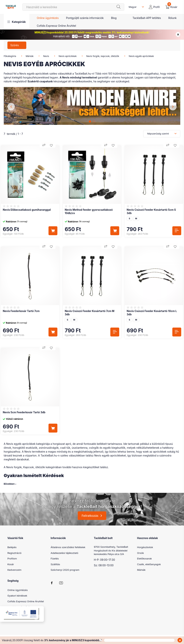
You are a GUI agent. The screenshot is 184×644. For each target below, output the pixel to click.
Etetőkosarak (145, 558)
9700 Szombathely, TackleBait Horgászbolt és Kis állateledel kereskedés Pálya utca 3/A (111, 550)
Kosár (11, 564)
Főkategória (10, 56)
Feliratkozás (90, 516)
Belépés (12, 547)
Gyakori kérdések (17, 596)
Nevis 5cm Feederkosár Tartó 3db (24, 412)
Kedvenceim (14, 570)
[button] (17, 22)
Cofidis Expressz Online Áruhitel (56, 26)
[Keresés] (73, 7)
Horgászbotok (145, 547)
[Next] (173, 107)
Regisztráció (14, 553)
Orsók (141, 553)
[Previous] (11, 107)
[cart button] (171, 7)
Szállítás (55, 564)
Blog (114, 18)
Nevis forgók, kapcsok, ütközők (103, 56)
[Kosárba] (53, 231)
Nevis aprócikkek (68, 56)
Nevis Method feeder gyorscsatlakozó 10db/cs (89, 211)
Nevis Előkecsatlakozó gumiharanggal (27, 210)
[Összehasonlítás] (44, 145)
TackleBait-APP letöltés (147, 18)
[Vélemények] (12, 206)
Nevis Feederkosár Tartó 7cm (21, 311)
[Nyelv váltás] (136, 7)
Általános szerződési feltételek (68, 547)
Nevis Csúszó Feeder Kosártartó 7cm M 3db (90, 313)
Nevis (46, 56)
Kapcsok (28, 467)
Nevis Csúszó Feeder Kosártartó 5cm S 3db (151, 211)
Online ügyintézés (48, 18)
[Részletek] (177, 231)
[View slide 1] (90, 121)
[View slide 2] (94, 121)
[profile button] (154, 7)
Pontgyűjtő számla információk (85, 18)
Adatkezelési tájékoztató (65, 553)
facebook (52, 583)
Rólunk (172, 18)
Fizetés (55, 558)
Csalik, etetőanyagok (149, 564)
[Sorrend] (162, 134)
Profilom (12, 558)
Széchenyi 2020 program (65, 570)
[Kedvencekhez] (51, 145)
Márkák (30, 56)
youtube (61, 583)
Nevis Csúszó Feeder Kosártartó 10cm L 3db (152, 313)
